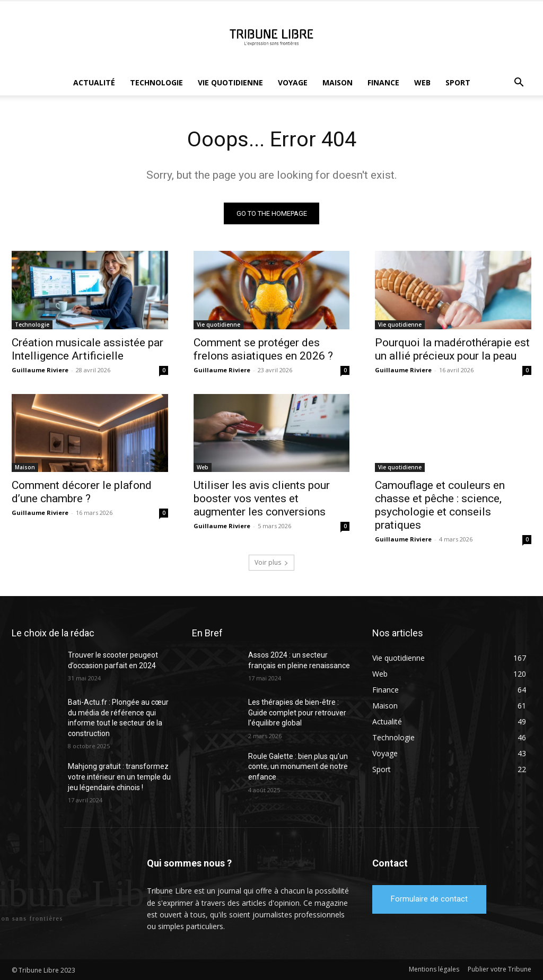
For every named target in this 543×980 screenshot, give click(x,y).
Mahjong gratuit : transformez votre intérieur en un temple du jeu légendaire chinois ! (119, 777)
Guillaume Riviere (40, 370)
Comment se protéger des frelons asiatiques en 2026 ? (263, 349)
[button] (519, 84)
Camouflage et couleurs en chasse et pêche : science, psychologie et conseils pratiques (440, 506)
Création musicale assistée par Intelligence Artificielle (87, 349)
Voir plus (271, 563)
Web (422, 82)
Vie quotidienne (230, 82)
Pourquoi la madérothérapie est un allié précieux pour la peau (452, 349)
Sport (458, 82)
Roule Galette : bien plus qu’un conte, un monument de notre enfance (298, 767)
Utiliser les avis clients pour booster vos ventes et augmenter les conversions (262, 499)
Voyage (293, 82)
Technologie (156, 82)
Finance (383, 82)
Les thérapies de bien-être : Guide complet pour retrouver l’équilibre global (297, 713)
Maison (338, 82)
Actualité (94, 82)
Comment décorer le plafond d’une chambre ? (82, 492)
